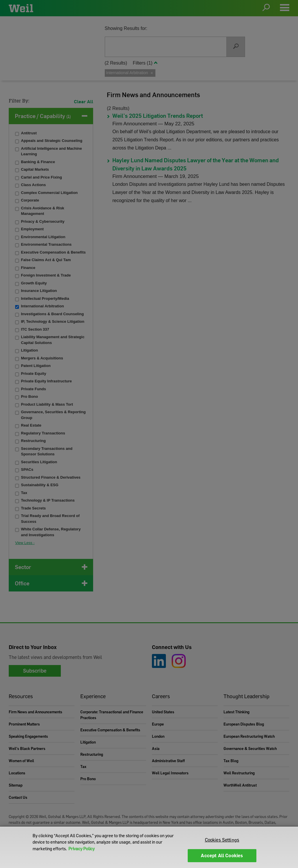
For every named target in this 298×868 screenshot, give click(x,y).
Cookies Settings (222, 840)
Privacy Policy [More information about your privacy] (81, 849)
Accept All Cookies (222, 855)
